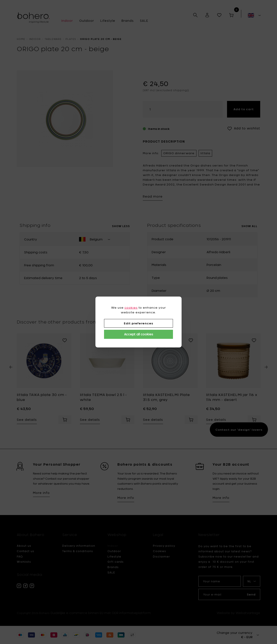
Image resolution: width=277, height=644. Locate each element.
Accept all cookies (139, 334)
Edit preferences (138, 323)
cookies (131, 308)
